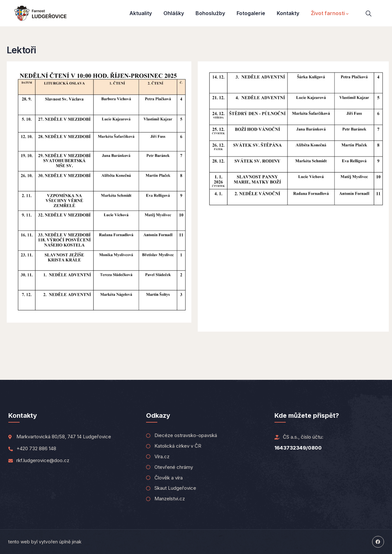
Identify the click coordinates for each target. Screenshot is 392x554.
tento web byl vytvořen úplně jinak (45, 542)
